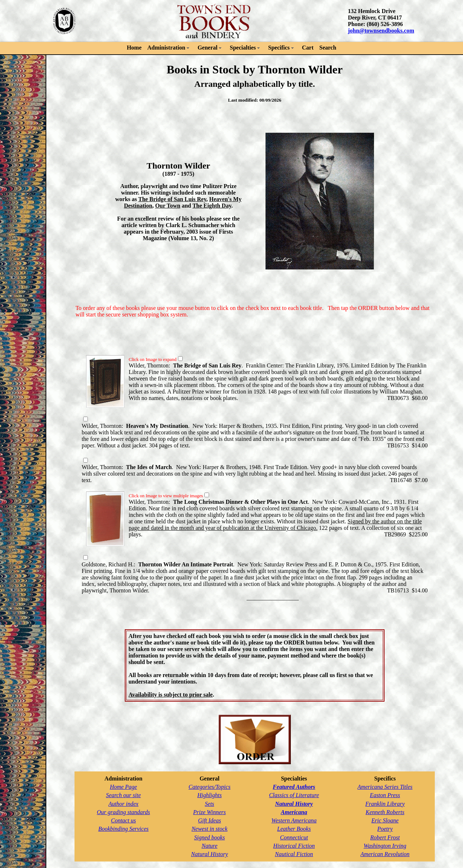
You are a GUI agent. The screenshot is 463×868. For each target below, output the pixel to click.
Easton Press (385, 795)
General (207, 48)
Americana (294, 812)
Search (328, 48)
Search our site (123, 795)
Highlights (209, 795)
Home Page (124, 787)
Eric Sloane (385, 820)
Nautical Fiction (294, 854)
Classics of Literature (294, 795)
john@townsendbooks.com (381, 31)
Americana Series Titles (385, 787)
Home (134, 48)
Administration (166, 48)
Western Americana (294, 820)
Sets (209, 804)
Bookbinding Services (124, 829)
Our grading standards (124, 812)
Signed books (210, 837)
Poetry (385, 829)
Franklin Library (385, 804)
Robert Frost (385, 837)
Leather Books (294, 829)
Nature (209, 846)
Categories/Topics (209, 787)
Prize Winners (209, 812)
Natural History (209, 854)
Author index (124, 804)
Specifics (279, 48)
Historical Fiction (294, 846)
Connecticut (294, 837)
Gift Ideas (209, 820)
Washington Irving (385, 846)
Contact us (124, 820)
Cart (308, 48)
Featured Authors (294, 787)
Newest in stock (209, 829)
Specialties (243, 48)
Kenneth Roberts (385, 812)
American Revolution (385, 854)
